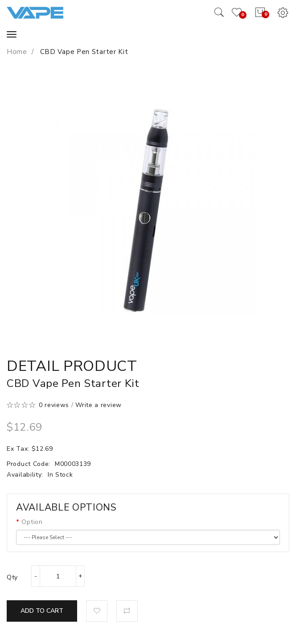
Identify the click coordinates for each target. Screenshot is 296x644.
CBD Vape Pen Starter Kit (83, 52)
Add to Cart (42, 611)
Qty (12, 577)
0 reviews (54, 405)
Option (32, 522)
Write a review (99, 405)
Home (17, 52)
